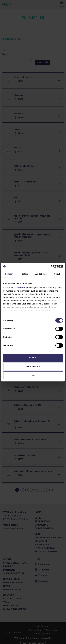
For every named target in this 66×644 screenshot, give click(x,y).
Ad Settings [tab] (41, 274)
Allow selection (33, 366)
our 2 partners (18, 288)
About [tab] (57, 274)
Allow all (33, 358)
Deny (33, 375)
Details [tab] (25, 274)
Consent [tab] (9, 274)
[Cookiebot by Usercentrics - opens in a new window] (51, 266)
